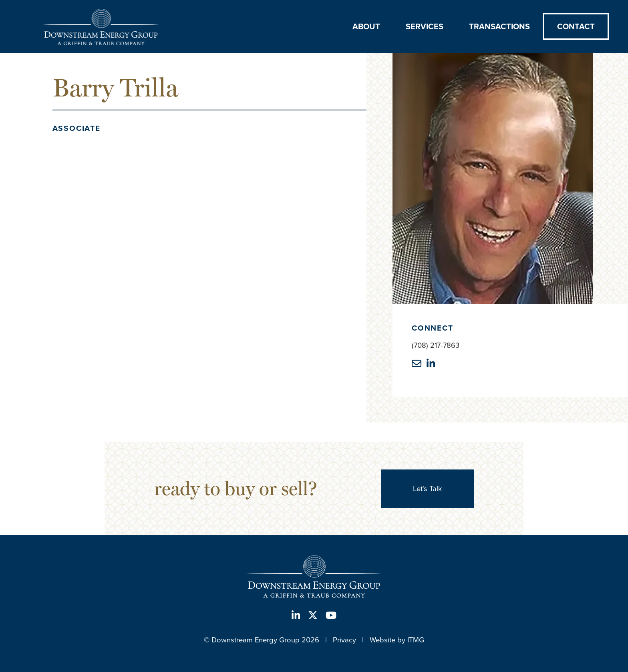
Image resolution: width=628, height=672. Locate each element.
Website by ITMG (397, 640)
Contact (576, 26)
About (366, 26)
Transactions (499, 26)
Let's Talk (427, 488)
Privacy (344, 640)
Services (425, 26)
